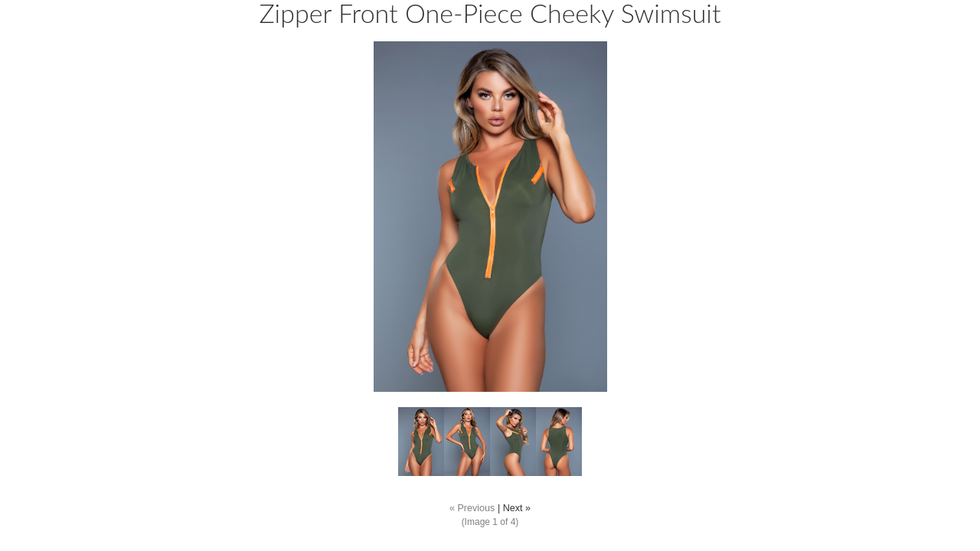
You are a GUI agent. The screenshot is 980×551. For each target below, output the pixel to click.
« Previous (472, 508)
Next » (517, 508)
